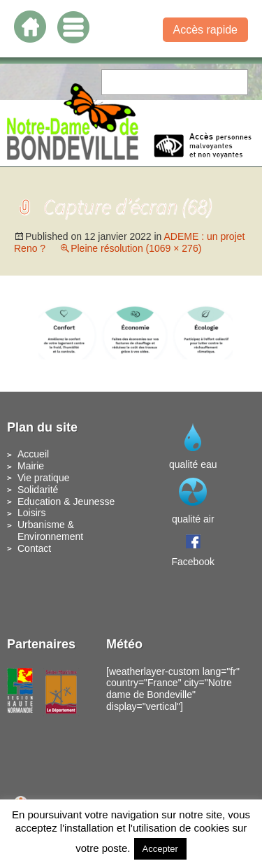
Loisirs (31, 513)
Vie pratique (43, 478)
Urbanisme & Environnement (50, 531)
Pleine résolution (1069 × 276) (136, 248)
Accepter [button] (160, 849)
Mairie (31, 466)
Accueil (33, 454)
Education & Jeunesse (66, 501)
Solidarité (38, 490)
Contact (34, 548)
